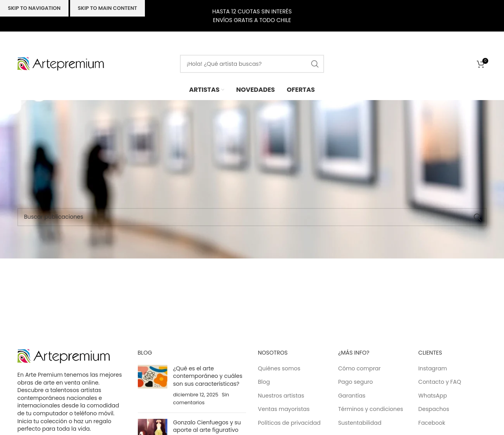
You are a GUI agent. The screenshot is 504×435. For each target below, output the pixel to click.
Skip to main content (107, 8)
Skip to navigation (34, 8)
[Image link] (64, 356)
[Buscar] (252, 64)
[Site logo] (61, 63)
